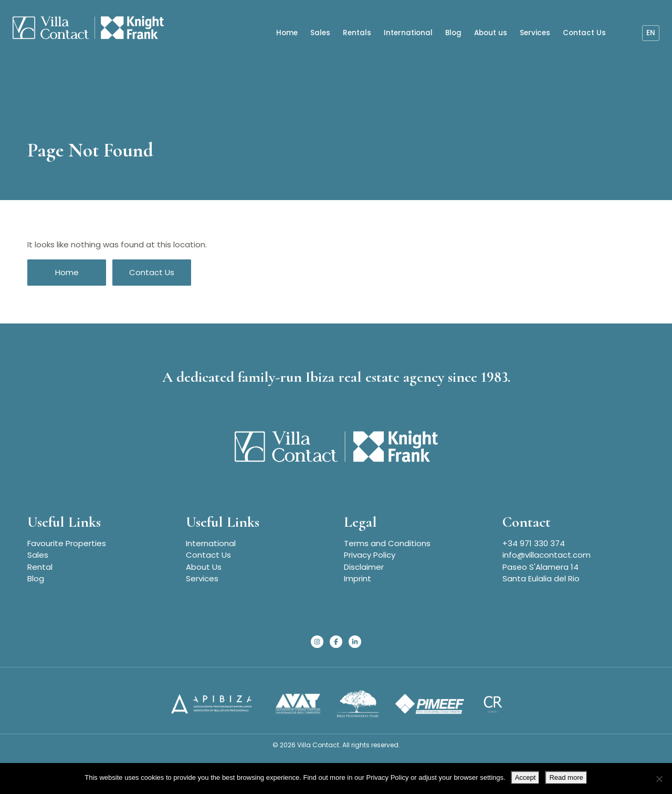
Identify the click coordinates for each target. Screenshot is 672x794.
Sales (320, 32)
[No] (659, 779)
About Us (204, 567)
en (651, 32)
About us (491, 32)
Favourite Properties (67, 543)
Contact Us (584, 32)
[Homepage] (84, 28)
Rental (40, 567)
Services (535, 32)
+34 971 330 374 (534, 543)
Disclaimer (364, 567)
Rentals (357, 32)
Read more (566, 777)
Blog (453, 32)
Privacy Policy (370, 555)
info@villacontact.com (547, 555)
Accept (526, 777)
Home (287, 32)
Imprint (358, 578)
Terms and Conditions (387, 543)
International (408, 32)
